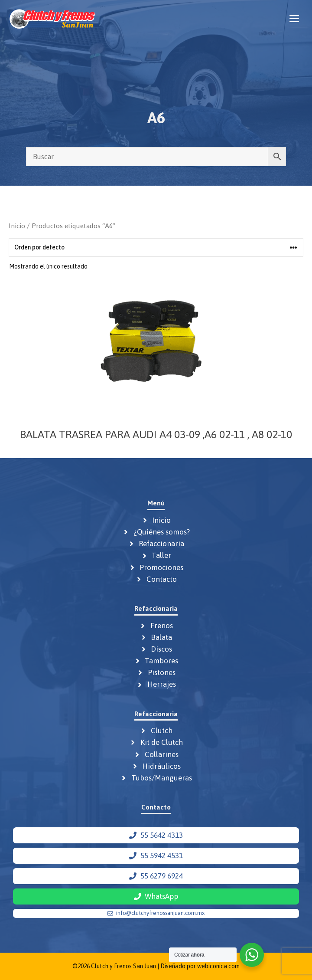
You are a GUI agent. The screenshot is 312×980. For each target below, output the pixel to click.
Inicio (17, 226)
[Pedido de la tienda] (156, 247)
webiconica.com (218, 966)
